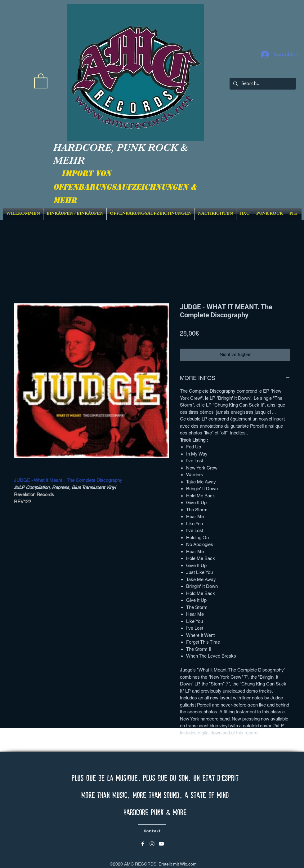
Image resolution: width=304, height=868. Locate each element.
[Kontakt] (152, 831)
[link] (41, 80)
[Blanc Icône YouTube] (161, 844)
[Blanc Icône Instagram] (152, 844)
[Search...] (262, 84)
